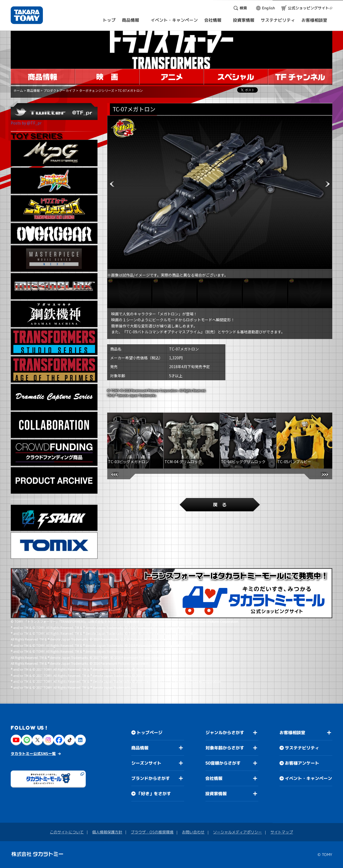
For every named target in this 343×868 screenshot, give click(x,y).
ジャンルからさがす (225, 733)
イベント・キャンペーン (308, 778)
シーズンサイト (146, 763)
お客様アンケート (302, 763)
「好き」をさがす (154, 794)
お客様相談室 (292, 733)
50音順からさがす (223, 763)
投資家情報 (216, 794)
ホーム (18, 90)
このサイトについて (67, 832)
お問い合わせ (193, 832)
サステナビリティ (302, 748)
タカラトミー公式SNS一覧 (33, 754)
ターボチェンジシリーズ (97, 90)
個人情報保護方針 (107, 832)
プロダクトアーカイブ (59, 90)
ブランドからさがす (151, 778)
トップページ (150, 733)
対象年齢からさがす (225, 748)
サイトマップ (282, 832)
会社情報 (214, 778)
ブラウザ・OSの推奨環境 (152, 832)
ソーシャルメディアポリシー (237, 832)
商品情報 (33, 90)
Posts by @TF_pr (26, 123)
